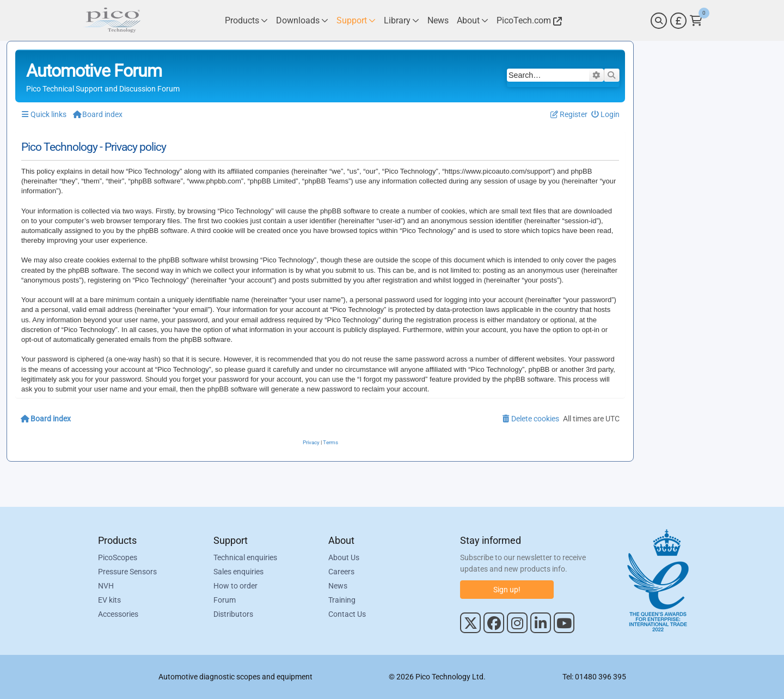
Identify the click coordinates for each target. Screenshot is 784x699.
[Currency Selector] (678, 21)
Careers (341, 572)
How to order (235, 586)
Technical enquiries (245, 557)
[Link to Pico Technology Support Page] (356, 20)
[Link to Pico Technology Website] (528, 20)
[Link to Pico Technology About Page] (473, 20)
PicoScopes (118, 557)
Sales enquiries (238, 572)
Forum (225, 600)
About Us (344, 557)
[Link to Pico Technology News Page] (438, 20)
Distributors (233, 614)
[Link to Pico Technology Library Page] (402, 20)
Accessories (118, 614)
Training (342, 600)
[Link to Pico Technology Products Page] (246, 20)
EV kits (109, 600)
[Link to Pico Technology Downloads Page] (302, 20)
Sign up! (507, 590)
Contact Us (347, 614)
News (338, 586)
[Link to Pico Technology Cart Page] (696, 21)
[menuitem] (606, 115)
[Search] (659, 21)
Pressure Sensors (127, 572)
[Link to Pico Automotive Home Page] (112, 20)
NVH (106, 586)
